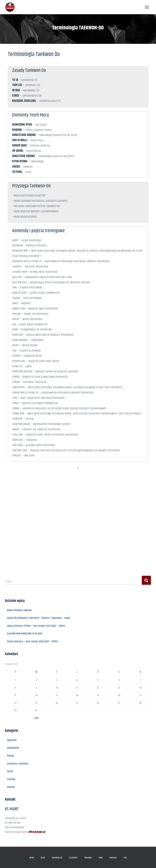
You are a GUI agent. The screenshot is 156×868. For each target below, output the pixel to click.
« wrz (36, 718)
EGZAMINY (73, 858)
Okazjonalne (13, 748)
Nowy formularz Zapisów (19, 610)
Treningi (11, 779)
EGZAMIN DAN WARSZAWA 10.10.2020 (25, 634)
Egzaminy (12, 740)
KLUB (43, 858)
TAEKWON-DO (57, 858)
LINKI (101, 858)
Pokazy (10, 756)
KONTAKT (113, 858)
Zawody (11, 787)
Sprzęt (10, 771)
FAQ (125, 858)
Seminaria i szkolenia (18, 764)
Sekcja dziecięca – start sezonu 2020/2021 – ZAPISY (32, 642)
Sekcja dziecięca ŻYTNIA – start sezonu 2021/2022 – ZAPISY (36, 626)
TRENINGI (88, 858)
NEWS (32, 858)
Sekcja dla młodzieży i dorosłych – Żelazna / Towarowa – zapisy (39, 618)
